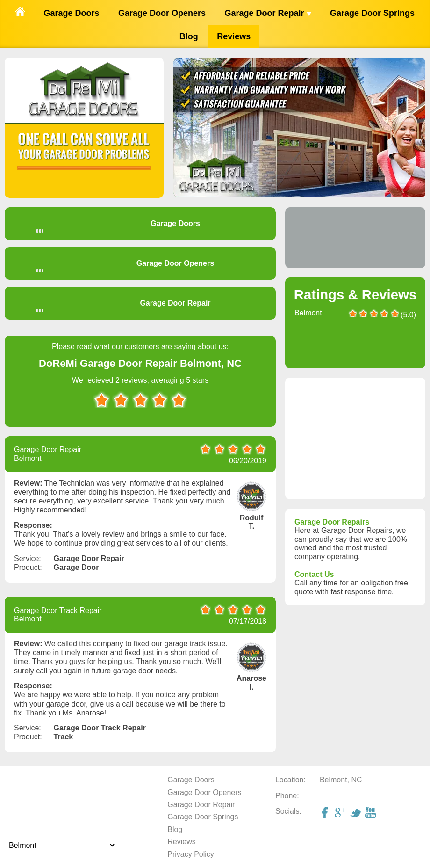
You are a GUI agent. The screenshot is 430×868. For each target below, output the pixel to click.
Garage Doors (71, 13)
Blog (189, 36)
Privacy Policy (191, 854)
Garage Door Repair (268, 13)
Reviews (234, 36)
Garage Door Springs (372, 13)
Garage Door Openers (162, 13)
